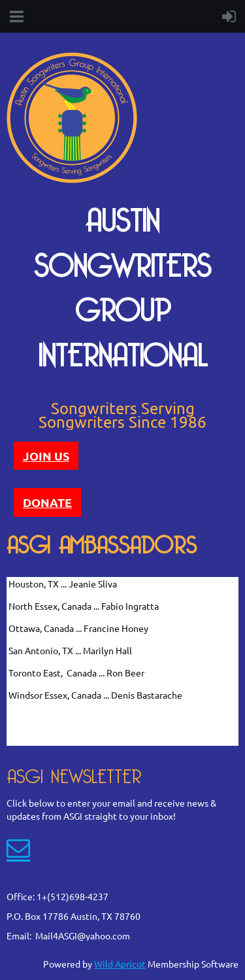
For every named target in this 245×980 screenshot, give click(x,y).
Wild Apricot (120, 964)
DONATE (47, 502)
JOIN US (46, 456)
